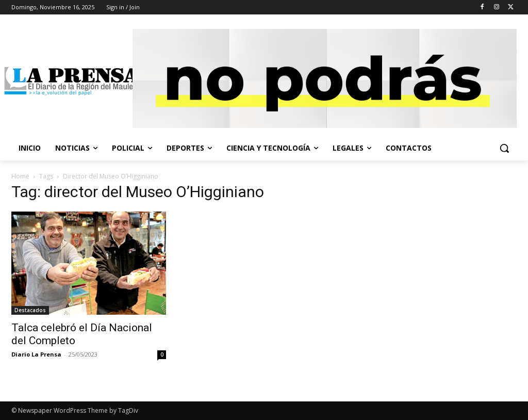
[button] (504, 148)
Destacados (30, 310)
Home (20, 176)
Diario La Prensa (36, 354)
